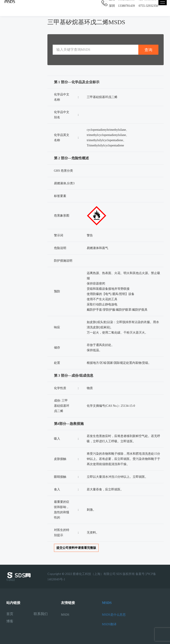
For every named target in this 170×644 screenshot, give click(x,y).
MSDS (65, 615)
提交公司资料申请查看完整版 (76, 548)
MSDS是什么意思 (114, 615)
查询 (148, 50)
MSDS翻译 (109, 624)
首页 (10, 614)
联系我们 (41, 614)
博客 (10, 621)
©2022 (19, 577)
